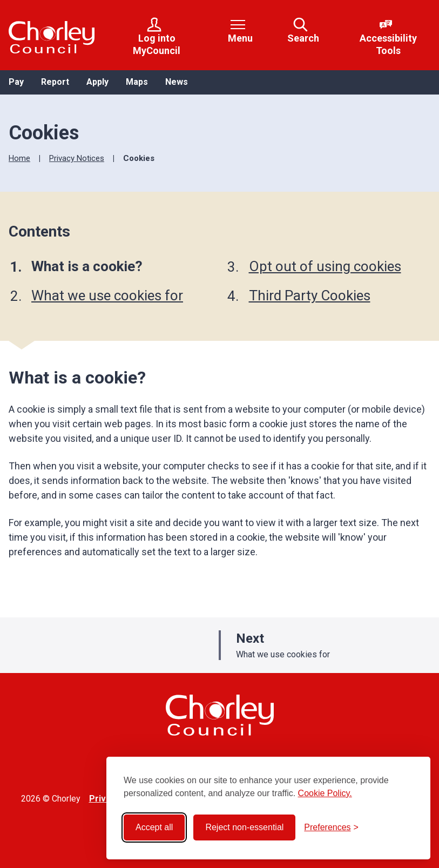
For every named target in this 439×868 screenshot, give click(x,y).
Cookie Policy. (325, 793)
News (177, 82)
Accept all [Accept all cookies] (154, 827)
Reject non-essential (244, 827)
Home (19, 158)
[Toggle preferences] (331, 827)
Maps (137, 82)
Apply (97, 82)
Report (55, 82)
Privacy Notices (77, 158)
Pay (16, 82)
